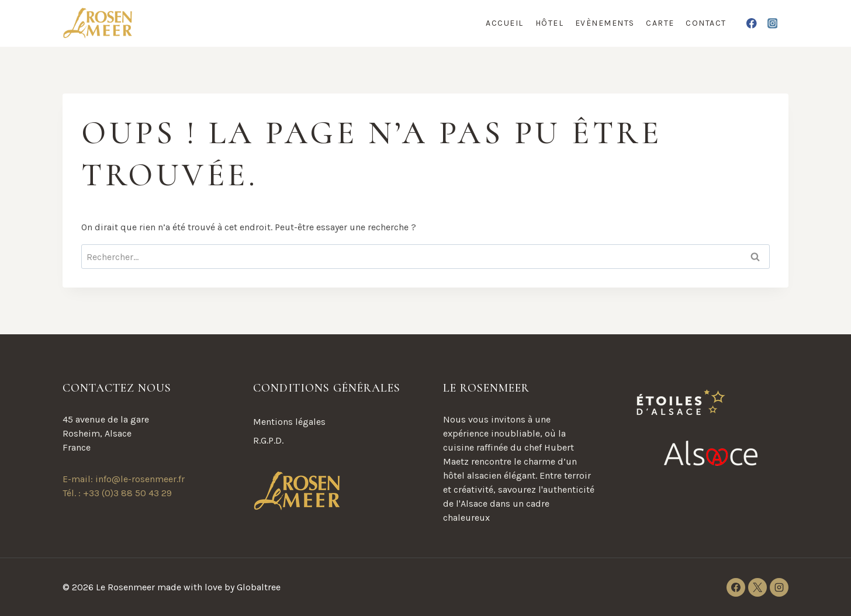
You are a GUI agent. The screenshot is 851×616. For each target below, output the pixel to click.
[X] (757, 587)
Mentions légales (289, 422)
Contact (706, 23)
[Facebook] (752, 23)
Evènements (605, 23)
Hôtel (550, 23)
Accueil (505, 23)
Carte (660, 23)
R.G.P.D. (268, 440)
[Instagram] (772, 23)
